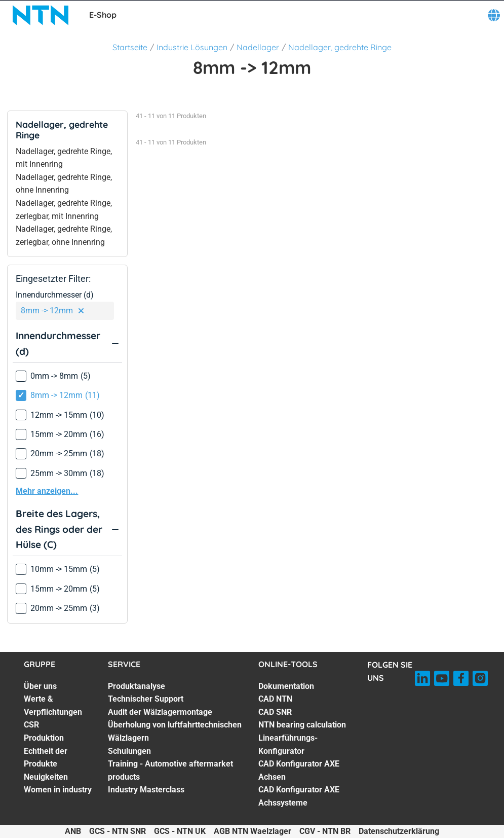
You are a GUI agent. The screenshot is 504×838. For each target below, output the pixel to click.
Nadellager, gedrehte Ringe (340, 47)
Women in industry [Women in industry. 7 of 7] (58, 790)
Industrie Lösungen (192, 47)
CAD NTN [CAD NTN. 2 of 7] (275, 699)
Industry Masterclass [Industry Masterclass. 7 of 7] (146, 790)
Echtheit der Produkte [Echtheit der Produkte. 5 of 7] (46, 758)
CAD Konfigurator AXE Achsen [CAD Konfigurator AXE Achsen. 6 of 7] (299, 770)
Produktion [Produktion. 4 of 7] (44, 738)
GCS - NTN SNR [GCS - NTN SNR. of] (118, 831)
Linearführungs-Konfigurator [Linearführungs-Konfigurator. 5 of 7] (288, 744)
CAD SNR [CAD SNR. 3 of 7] (275, 712)
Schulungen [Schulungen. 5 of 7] (129, 751)
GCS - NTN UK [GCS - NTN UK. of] (180, 831)
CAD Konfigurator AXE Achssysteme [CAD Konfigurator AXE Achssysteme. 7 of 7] (299, 796)
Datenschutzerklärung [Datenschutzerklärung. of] (399, 831)
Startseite (130, 47)
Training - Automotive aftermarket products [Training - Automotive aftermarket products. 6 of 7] (170, 770)
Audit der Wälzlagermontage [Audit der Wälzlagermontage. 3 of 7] (160, 712)
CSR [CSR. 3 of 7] (31, 725)
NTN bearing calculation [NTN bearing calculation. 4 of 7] (302, 725)
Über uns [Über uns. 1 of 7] (40, 686)
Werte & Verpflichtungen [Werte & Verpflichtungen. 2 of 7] (53, 705)
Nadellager (258, 47)
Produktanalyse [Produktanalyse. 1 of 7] (137, 686)
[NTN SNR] (41, 15)
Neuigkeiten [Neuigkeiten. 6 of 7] (46, 777)
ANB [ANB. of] (73, 831)
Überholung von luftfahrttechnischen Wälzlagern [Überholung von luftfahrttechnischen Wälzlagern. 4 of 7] (175, 731)
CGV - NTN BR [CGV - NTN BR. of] (325, 831)
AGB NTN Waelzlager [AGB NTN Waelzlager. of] (253, 831)
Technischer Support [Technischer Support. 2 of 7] (146, 699)
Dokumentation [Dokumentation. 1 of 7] (286, 686)
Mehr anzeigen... (47, 491)
